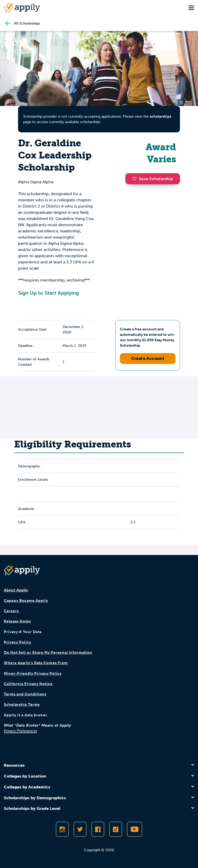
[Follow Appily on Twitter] (80, 829)
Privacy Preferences (20, 731)
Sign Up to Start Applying (48, 293)
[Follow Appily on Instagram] (62, 829)
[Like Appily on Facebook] (98, 829)
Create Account (148, 358)
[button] (136, 179)
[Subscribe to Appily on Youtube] (135, 829)
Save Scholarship (153, 179)
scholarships (160, 116)
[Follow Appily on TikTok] (116, 829)
